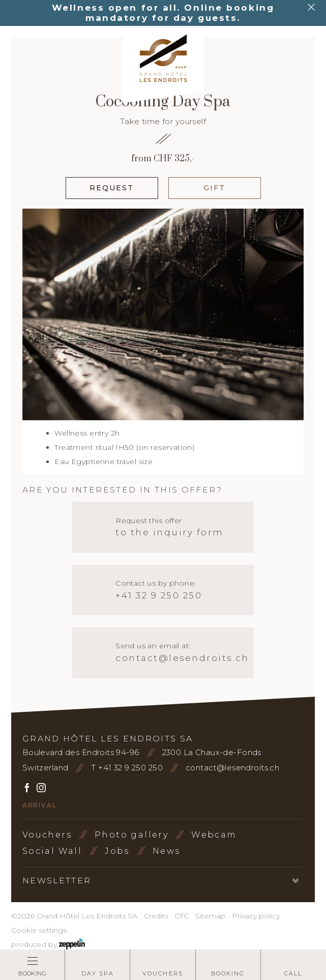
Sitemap (210, 916)
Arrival (40, 805)
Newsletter (57, 881)
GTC (182, 916)
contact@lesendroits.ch (232, 768)
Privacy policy (256, 916)
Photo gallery (131, 835)
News (167, 851)
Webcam (214, 835)
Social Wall (52, 851)
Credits (156, 916)
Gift (214, 188)
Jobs (117, 851)
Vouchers (47, 835)
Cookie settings (39, 930)
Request (112, 188)
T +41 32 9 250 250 (127, 768)
